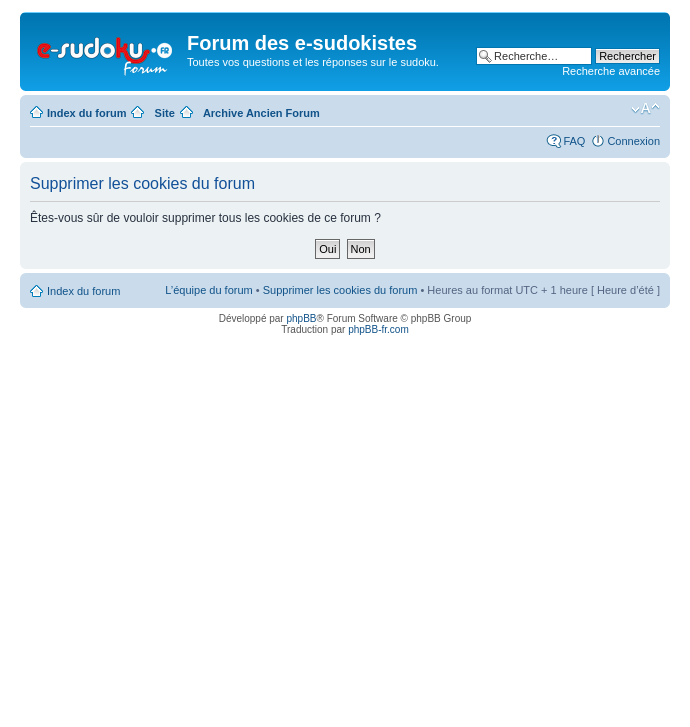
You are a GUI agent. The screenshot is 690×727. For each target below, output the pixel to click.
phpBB (301, 318)
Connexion (633, 141)
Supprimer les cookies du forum (340, 290)
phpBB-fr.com (378, 329)
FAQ (574, 141)
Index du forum (86, 113)
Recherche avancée (611, 71)
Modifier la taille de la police (645, 109)
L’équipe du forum (208, 290)
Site (165, 113)
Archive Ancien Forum (261, 113)
